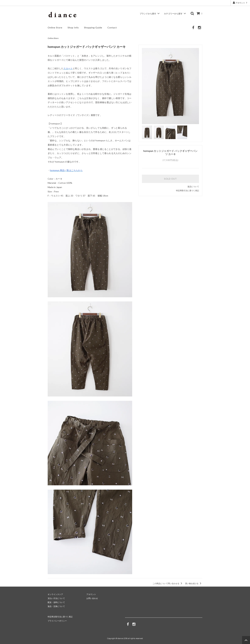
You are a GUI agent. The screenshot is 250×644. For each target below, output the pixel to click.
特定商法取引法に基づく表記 (60, 617)
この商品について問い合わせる (168, 583)
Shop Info (73, 28)
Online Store (55, 28)
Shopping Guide (93, 28)
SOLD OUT (170, 179)
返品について (193, 187)
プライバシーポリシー (57, 621)
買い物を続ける (194, 583)
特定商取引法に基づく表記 (187, 191)
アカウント (240, 3)
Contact (112, 28)
